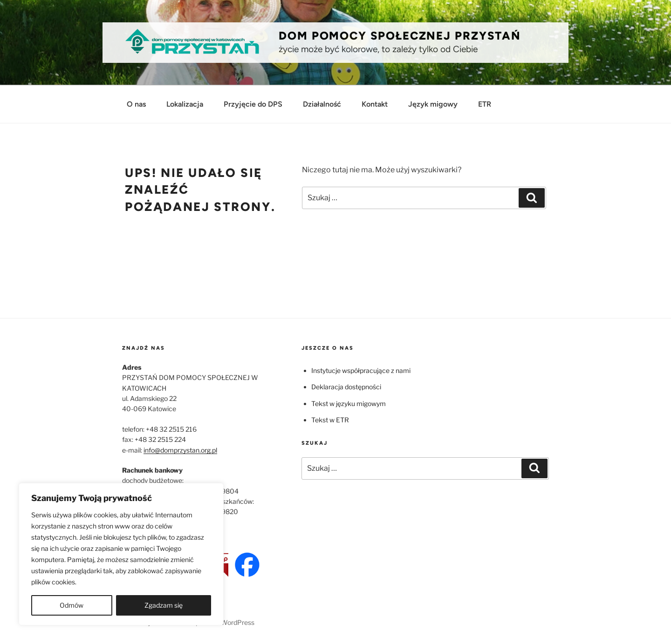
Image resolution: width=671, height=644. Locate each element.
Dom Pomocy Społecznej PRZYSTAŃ (400, 36)
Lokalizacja (185, 104)
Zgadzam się (164, 605)
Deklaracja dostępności (346, 387)
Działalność (322, 104)
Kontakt (375, 104)
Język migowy (433, 104)
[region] (121, 554)
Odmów (72, 605)
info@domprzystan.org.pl (180, 450)
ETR (485, 104)
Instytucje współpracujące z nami (361, 370)
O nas (136, 104)
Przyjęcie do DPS (253, 104)
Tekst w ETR (330, 420)
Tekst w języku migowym (349, 403)
